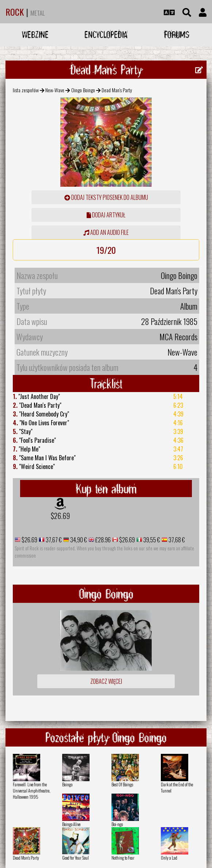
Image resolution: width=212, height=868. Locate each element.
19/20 (106, 250)
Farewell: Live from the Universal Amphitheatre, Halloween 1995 (32, 790)
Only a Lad (169, 858)
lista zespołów (26, 90)
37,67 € (53, 540)
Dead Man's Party (26, 858)
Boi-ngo (117, 824)
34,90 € (78, 540)
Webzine (35, 34)
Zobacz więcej (106, 681)
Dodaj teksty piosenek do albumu (106, 197)
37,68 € (176, 540)
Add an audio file (106, 232)
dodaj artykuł (106, 215)
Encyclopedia (106, 34)
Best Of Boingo (122, 784)
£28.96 (103, 540)
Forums (177, 34)
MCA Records (178, 337)
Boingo (67, 784)
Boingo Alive (71, 824)
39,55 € (151, 540)
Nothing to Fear (123, 858)
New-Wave (55, 90)
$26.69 (60, 516)
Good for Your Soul (75, 858)
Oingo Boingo (83, 90)
